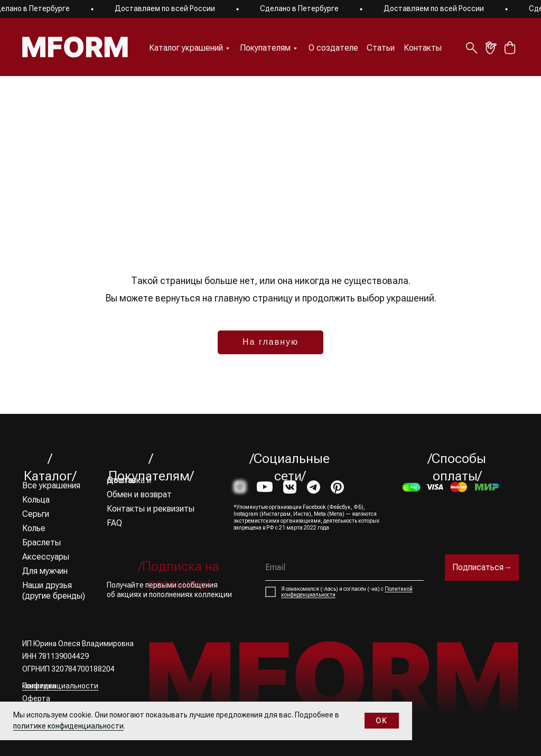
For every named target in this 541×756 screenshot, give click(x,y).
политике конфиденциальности (68, 726)
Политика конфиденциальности (60, 686)
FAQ (114, 523)
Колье (34, 528)
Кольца (36, 500)
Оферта (36, 698)
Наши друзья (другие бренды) (54, 590)
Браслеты (41, 542)
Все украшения (51, 485)
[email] (344, 568)
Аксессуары (46, 557)
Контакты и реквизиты (151, 509)
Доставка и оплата (129, 480)
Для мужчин (45, 571)
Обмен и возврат (139, 494)
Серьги (36, 514)
